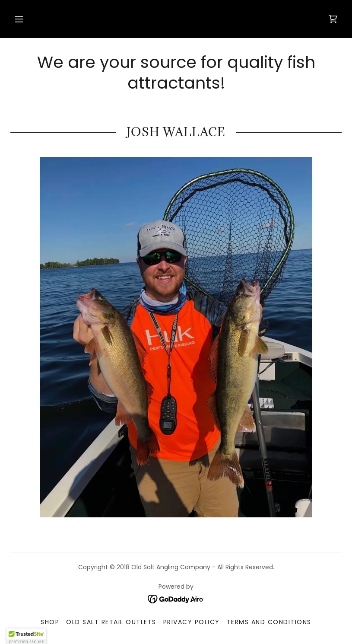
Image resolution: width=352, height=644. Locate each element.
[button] (19, 19)
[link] (333, 19)
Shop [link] (50, 622)
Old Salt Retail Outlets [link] (111, 622)
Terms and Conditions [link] (269, 622)
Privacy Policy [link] (192, 622)
